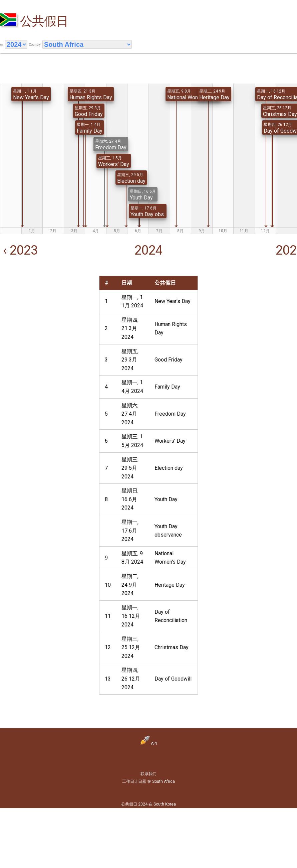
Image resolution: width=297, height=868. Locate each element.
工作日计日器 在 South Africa (148, 781)
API (149, 743)
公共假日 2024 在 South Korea (148, 804)
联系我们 (148, 774)
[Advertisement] (47, 317)
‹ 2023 (19, 250)
